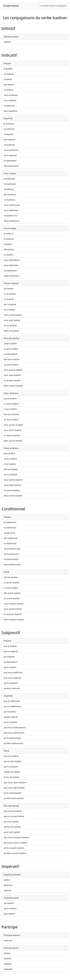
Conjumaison (11, 6)
